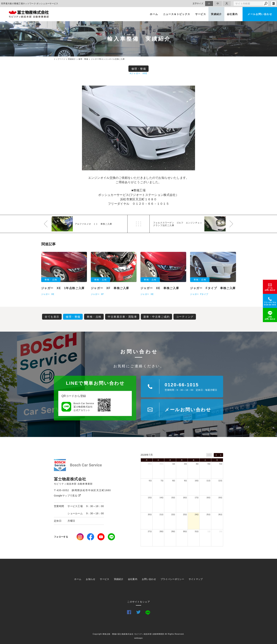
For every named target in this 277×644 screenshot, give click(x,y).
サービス (201, 14)
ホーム (154, 14)
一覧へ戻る (138, 224)
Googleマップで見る (67, 496)
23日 (185, 515)
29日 (150, 464)
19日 (220, 498)
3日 (197, 464)
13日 (150, 498)
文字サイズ (198, 3)
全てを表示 (52, 317)
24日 (197, 515)
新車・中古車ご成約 (157, 317)
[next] (221, 455)
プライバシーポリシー (172, 579)
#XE (145, 73)
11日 (208, 481)
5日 (221, 464)
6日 (150, 481)
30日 (161, 464)
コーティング (185, 317)
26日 (220, 515)
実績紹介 (216, 14)
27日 (150, 531)
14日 (161, 498)
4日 (209, 464)
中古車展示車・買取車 (122, 317)
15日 (173, 498)
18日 (208, 498)
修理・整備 (139, 69)
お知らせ (91, 579)
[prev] (216, 455)
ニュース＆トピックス (177, 14)
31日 (197, 531)
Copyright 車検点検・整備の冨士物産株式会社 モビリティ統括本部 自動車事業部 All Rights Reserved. (139, 634)
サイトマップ (196, 579)
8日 (174, 481)
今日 (209, 455)
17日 (197, 498)
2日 (185, 464)
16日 (185, 498)
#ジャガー (135, 73)
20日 (150, 515)
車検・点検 (94, 317)
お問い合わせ (149, 579)
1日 (174, 464)
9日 (185, 481)
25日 (208, 515)
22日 (173, 515)
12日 (220, 481)
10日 (197, 481)
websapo (138, 638)
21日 (161, 515)
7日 (162, 481)
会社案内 (232, 14)
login (273, 4)
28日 (161, 531)
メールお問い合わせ (260, 14)
